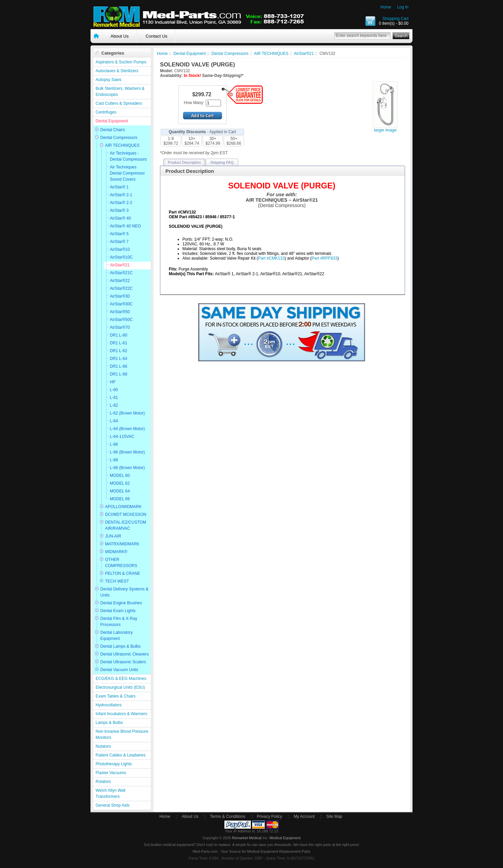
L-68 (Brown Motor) (127, 468)
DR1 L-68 (118, 374)
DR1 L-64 (118, 359)
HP (113, 382)
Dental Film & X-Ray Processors (119, 622)
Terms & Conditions (228, 816)
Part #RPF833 (324, 258)
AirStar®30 (120, 296)
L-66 (114, 444)
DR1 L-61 (118, 343)
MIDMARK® (116, 552)
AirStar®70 (120, 327)
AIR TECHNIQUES (122, 145)
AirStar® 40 (120, 218)
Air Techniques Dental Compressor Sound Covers (127, 173)
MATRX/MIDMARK (122, 544)
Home (386, 7)
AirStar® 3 (119, 210)
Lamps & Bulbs (109, 723)
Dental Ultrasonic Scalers (123, 662)
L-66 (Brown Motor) (127, 452)
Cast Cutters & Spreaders (119, 103)
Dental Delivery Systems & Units (124, 592)
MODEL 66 (120, 499)
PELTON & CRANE (123, 573)
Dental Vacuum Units (119, 670)
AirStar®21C (121, 273)
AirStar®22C (121, 288)
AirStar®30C (121, 304)
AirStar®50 (120, 312)
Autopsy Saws (108, 80)
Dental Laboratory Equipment (116, 635)
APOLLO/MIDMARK (123, 507)
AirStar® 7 (119, 242)
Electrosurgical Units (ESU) (120, 687)
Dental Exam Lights (118, 611)
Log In (403, 7)
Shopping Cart (395, 19)
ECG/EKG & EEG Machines (121, 679)
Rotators (103, 782)
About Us (119, 36)
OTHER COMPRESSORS (121, 563)
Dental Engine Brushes (121, 603)
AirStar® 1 (119, 187)
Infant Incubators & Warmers (121, 714)
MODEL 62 (120, 483)
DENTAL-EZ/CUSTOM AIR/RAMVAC (126, 525)
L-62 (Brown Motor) (127, 413)
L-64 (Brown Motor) (127, 429)
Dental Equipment (112, 121)
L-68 (114, 460)
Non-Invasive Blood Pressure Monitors (122, 734)
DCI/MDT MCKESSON (126, 514)
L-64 (114, 421)
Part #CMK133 (271, 258)
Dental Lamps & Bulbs (120, 646)
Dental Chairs (113, 130)
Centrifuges (106, 112)
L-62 (114, 405)
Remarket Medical (247, 838)
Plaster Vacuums (111, 773)
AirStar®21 (120, 265)
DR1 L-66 (118, 366)
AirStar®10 (120, 249)
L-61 (114, 398)
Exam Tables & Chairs (116, 696)
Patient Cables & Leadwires (120, 755)
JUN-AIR (113, 536)
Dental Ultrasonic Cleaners (125, 654)
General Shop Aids (113, 805)
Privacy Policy (270, 816)
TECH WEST (117, 581)
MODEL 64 (120, 491)
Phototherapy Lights (114, 764)
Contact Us (156, 36)
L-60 (114, 390)
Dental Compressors (119, 138)
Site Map (334, 816)
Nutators (103, 746)
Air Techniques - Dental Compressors (128, 156)
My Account (304, 816)
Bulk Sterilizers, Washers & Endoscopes (120, 92)
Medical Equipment (285, 838)
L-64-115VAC (122, 437)
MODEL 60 (120, 476)
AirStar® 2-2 (121, 203)
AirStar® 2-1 (121, 195)
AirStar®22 (120, 281)
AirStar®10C (121, 257)
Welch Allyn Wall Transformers (110, 793)
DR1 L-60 (118, 335)
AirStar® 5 (119, 234)
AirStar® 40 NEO (125, 226)
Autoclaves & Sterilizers (117, 71)
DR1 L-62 (118, 351)
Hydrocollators (109, 705)
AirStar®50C (121, 320)
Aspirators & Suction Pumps (121, 62)
